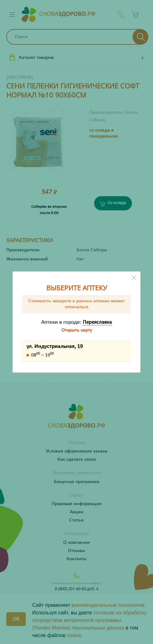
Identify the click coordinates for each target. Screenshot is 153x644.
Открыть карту (77, 330)
